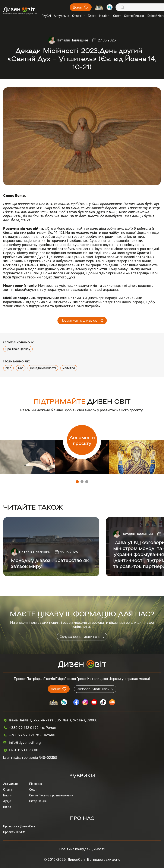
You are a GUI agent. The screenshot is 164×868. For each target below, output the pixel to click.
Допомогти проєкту (82, 440)
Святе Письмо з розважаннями (51, 795)
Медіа (105, 16)
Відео (7, 807)
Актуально (61, 16)
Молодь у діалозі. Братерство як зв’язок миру (50, 563)
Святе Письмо (134, 16)
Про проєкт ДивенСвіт (19, 826)
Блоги (92, 16)
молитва (69, 368)
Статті (79, 16)
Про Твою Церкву (18, 349)
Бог (21, 368)
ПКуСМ (46, 16)
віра (8, 368)
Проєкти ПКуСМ (14, 832)
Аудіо (7, 801)
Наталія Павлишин (72, 40)
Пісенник (36, 784)
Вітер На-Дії (38, 801)
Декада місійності (43, 368)
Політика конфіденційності (82, 849)
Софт (117, 16)
